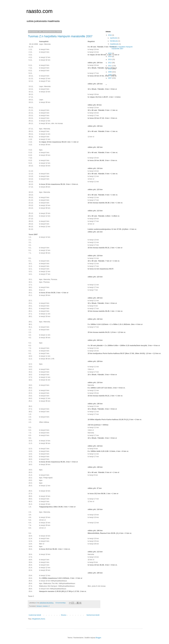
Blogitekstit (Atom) (39, 619)
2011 (110, 66)
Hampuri (39, 606)
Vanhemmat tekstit (93, 615)
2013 (110, 59)
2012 (110, 63)
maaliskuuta (114, 44)
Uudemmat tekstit (35, 615)
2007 (110, 78)
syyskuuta (114, 38)
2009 (110, 72)
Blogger (98, 638)
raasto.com (39, 11)
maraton (45, 606)
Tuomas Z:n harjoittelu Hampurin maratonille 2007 (60, 36)
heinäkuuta (114, 41)
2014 (110, 56)
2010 (110, 69)
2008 (110, 75)
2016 (110, 35)
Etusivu (64, 615)
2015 (110, 53)
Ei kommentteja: (61, 603)
